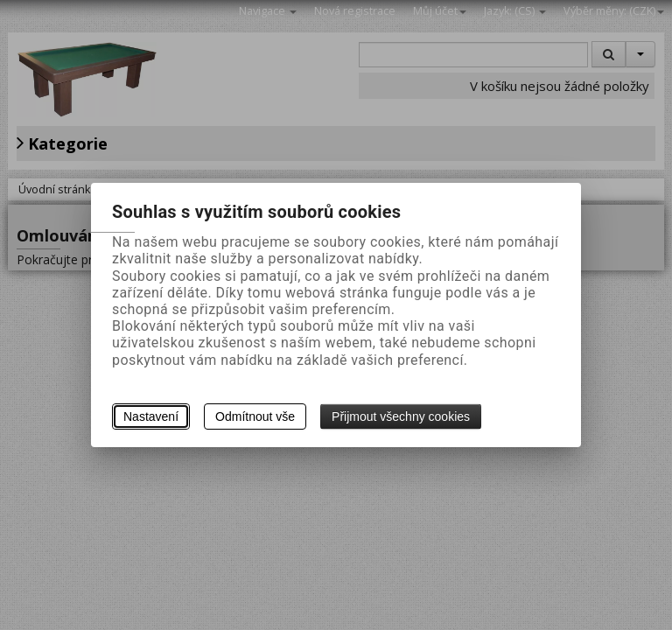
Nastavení (151, 416)
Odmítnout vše (255, 416)
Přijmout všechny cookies (401, 416)
